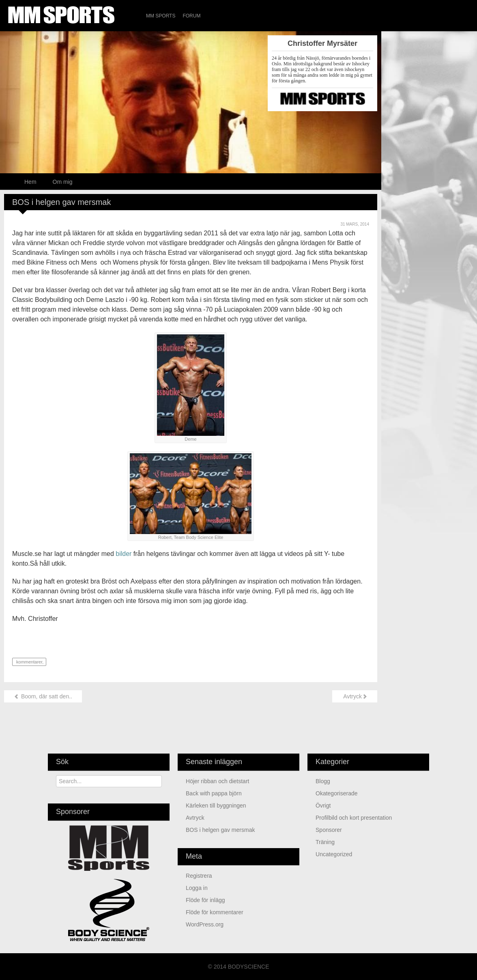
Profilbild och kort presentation (354, 818)
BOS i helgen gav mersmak (220, 830)
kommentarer (29, 662)
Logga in (197, 888)
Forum (191, 16)
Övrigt (323, 806)
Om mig (63, 182)
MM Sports (161, 16)
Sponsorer (329, 830)
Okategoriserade (337, 793)
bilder (124, 554)
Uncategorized (334, 854)
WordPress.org (205, 924)
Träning (325, 842)
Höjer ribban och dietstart (217, 781)
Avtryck (355, 696)
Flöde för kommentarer (215, 912)
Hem (30, 182)
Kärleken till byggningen (216, 806)
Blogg (323, 781)
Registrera (199, 876)
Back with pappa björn (214, 793)
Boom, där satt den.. (43, 696)
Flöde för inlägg (205, 900)
